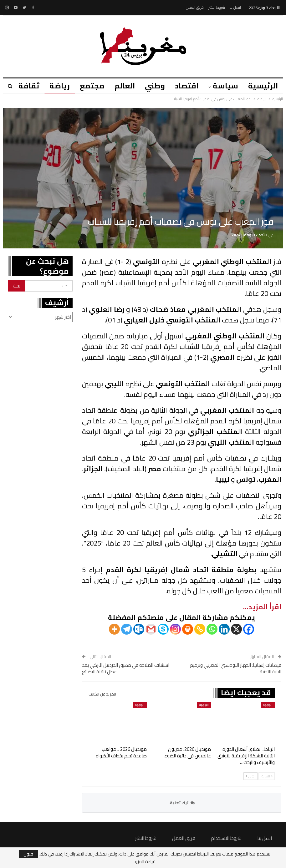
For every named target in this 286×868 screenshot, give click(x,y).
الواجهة (268, 705)
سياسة (225, 86)
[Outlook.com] (139, 629)
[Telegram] (127, 629)
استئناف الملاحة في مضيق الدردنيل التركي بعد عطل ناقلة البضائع (126, 668)
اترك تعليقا (181, 803)
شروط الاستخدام (226, 838)
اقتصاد (185, 86)
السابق (267, 776)
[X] (236, 629)
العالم (121, 86)
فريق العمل (195, 7)
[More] (114, 629)
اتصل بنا (235, 7)
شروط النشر (217, 7)
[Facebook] (249, 629)
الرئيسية (263, 86)
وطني (152, 86)
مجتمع (87, 86)
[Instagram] (175, 629)
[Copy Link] (200, 629)
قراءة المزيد (145, 861)
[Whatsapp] (212, 629)
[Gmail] (151, 629)
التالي (250, 776)
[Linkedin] (224, 629)
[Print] (188, 629)
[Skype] (163, 629)
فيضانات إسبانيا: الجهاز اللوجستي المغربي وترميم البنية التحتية (236, 668)
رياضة (54, 86)
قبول (28, 854)
